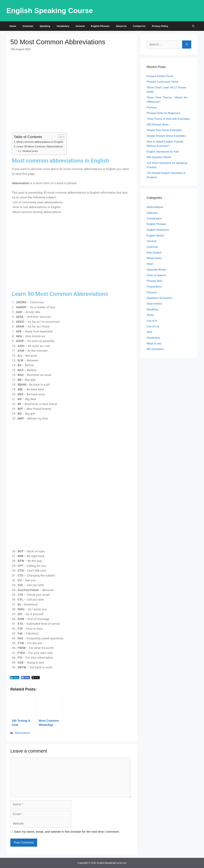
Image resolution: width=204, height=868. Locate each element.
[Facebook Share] (25, 678)
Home (13, 26)
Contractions (154, 219)
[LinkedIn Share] (15, 678)
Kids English (154, 253)
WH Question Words (159, 157)
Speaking (45, 26)
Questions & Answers (160, 298)
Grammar (28, 26)
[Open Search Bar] (193, 26)
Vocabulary (63, 26)
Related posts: (31, 151)
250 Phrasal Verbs (158, 125)
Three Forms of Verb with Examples (168, 119)
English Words (155, 236)
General (80, 26)
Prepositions (154, 287)
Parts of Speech (156, 275)
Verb (149, 332)
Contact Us (139, 26)
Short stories (154, 304)
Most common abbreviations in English (40, 142)
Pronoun (152, 108)
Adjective (152, 213)
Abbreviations (22, 733)
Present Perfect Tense (160, 76)
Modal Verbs (154, 258)
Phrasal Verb (154, 281)
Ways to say (154, 343)
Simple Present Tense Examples (166, 136)
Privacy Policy (160, 26)
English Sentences (158, 230)
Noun (150, 264)
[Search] (187, 44)
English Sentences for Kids (163, 152)
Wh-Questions (155, 349)
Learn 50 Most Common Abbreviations (40, 146)
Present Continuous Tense (162, 82)
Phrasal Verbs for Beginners (164, 113)
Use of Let (153, 326)
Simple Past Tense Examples (164, 130)
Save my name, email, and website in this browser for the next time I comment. (67, 832)
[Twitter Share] (36, 678)
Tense (150, 315)
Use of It (152, 321)
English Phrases (100, 26)
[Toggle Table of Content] (60, 137)
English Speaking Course (50, 11)
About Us (121, 26)
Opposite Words (156, 270)
